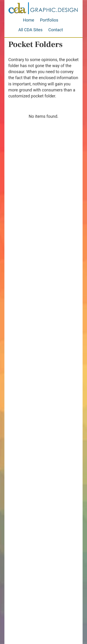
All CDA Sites (30, 30)
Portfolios (49, 20)
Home (29, 20)
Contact (56, 30)
